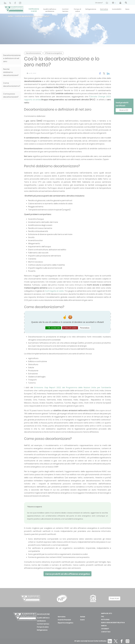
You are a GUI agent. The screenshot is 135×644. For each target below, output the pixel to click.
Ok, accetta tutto (53, 328)
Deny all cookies (70, 328)
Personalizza (85, 328)
